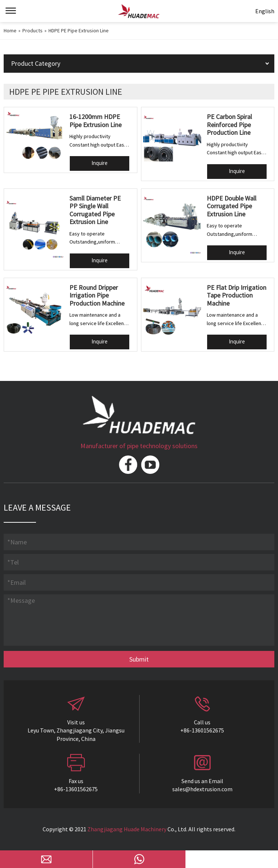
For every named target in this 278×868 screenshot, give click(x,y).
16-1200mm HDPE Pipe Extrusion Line (95, 121)
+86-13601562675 (202, 730)
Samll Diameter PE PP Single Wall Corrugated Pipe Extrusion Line (95, 210)
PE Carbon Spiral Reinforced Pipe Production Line (229, 125)
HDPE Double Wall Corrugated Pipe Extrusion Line (232, 206)
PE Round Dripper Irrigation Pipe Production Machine (97, 295)
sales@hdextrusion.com (202, 789)
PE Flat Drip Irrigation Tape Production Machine (237, 295)
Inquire (100, 163)
